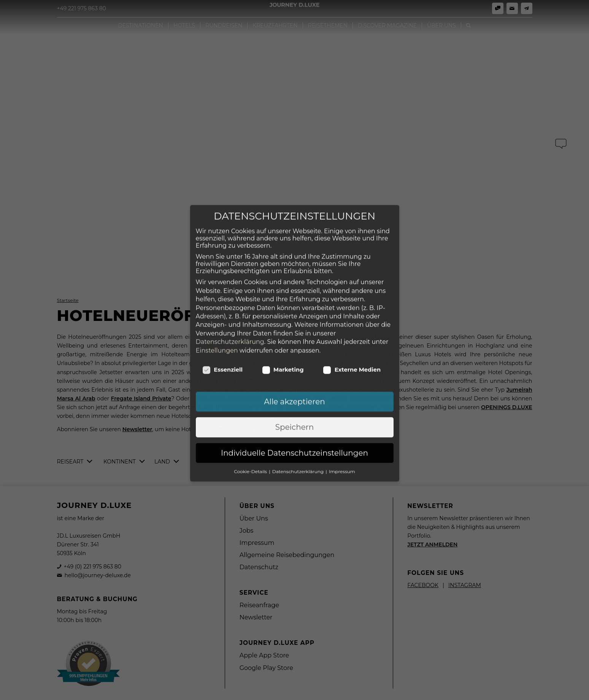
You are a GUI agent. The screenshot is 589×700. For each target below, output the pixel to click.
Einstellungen (217, 311)
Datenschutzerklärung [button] (298, 432)
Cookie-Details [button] (251, 432)
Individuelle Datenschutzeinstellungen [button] (294, 414)
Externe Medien (352, 330)
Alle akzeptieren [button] (294, 362)
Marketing (283, 330)
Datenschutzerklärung (230, 302)
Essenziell (223, 330)
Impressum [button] (342, 432)
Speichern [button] (294, 388)
